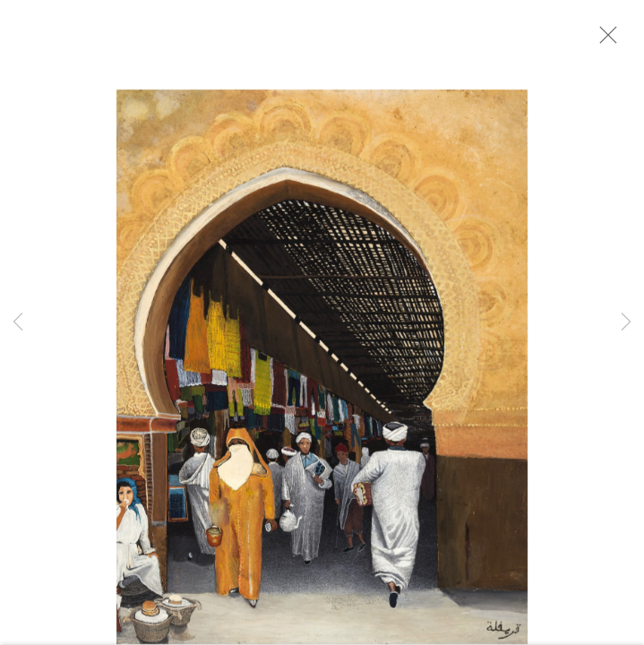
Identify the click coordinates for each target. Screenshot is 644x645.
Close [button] (607, 40)
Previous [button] (18, 322)
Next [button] (626, 322)
